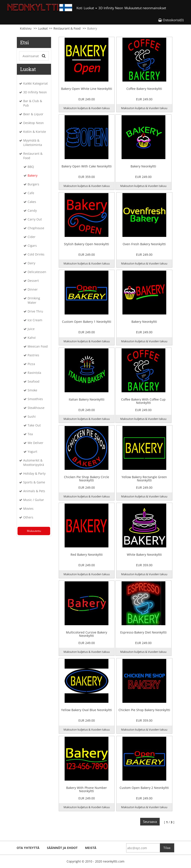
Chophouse (36, 228)
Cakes (32, 202)
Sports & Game (34, 482)
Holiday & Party (34, 473)
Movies (28, 509)
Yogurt (32, 452)
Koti (80, 8)
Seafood (34, 381)
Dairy (31, 263)
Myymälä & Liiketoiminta (33, 143)
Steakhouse (36, 408)
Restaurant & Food (67, 28)
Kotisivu (26, 28)
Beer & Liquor (33, 114)
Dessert (33, 281)
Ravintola (34, 373)
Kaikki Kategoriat (35, 83)
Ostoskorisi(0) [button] (171, 20)
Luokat (43, 28)
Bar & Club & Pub (33, 103)
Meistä (91, 848)
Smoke (32, 390)
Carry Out (35, 219)
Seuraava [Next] (150, 822)
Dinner (33, 289)
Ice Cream (35, 320)
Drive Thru (35, 311)
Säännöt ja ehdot (62, 848)
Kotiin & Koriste (35, 132)
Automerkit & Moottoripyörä (34, 462)
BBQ (31, 167)
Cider (32, 237)
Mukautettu (34, 531)
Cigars (32, 246)
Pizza (31, 364)
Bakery (33, 175)
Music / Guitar (34, 500)
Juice (31, 329)
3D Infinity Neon (111, 8)
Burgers (33, 184)
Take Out (34, 425)
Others (28, 517)
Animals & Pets (34, 491)
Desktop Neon (34, 123)
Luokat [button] (90, 8)
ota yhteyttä (28, 848)
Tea (30, 434)
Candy (32, 210)
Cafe (31, 193)
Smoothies (35, 399)
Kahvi (32, 338)
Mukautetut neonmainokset (145, 8)
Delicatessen (37, 272)
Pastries (33, 355)
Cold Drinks (36, 254)
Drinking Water (34, 300)
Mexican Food (38, 346)
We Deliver (35, 443)
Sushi (32, 416)
